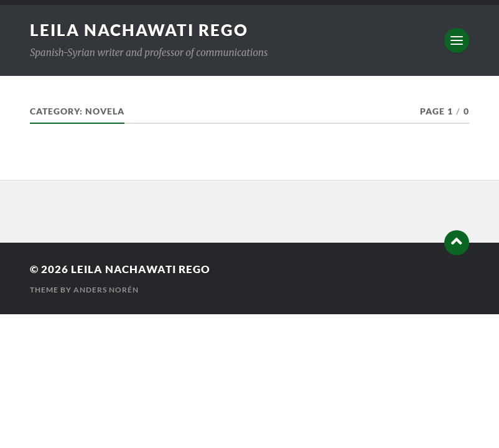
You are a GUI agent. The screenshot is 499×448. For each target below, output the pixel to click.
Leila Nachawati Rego (139, 30)
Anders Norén (106, 290)
